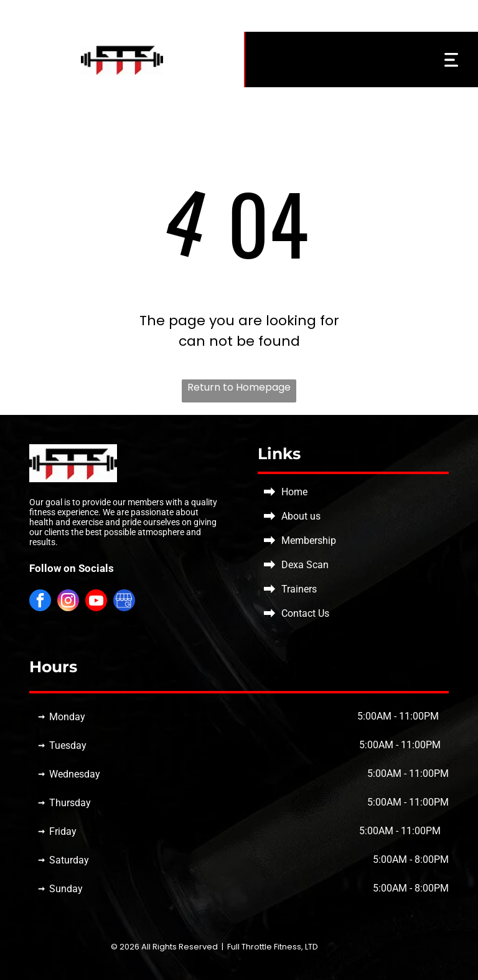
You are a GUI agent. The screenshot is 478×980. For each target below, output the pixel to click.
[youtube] (96, 602)
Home (294, 492)
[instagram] (68, 602)
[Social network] (124, 602)
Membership (309, 540)
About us (301, 516)
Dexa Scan (305, 565)
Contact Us (305, 613)
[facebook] (40, 602)
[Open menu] (451, 60)
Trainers (299, 589)
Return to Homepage (239, 387)
